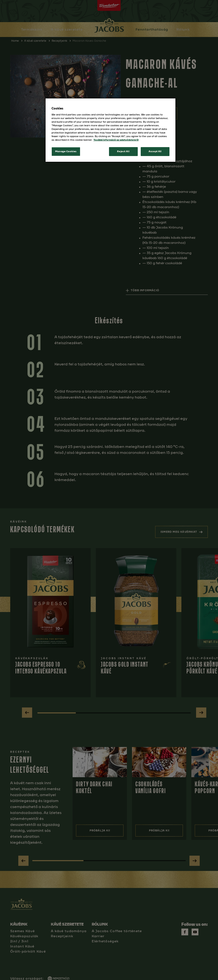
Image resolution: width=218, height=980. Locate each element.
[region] (110, 130)
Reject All (123, 151)
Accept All (155, 151)
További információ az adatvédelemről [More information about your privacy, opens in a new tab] (116, 140)
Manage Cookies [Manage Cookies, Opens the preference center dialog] (66, 151)
